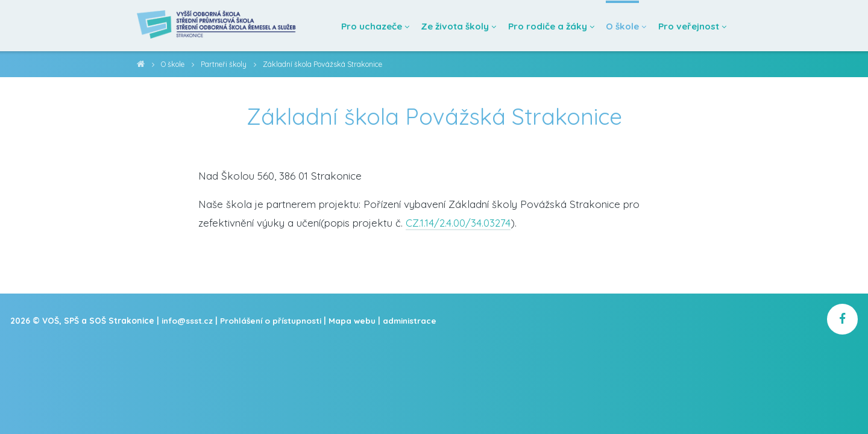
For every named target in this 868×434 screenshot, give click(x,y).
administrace (414, 320)
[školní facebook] (842, 320)
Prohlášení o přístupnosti (273, 320)
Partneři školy (226, 64)
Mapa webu (356, 320)
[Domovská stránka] (219, 26)
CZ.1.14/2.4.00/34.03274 (458, 223)
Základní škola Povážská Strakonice (327, 64)
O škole (174, 64)
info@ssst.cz (188, 320)
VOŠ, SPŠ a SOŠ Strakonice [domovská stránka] (141, 66)
